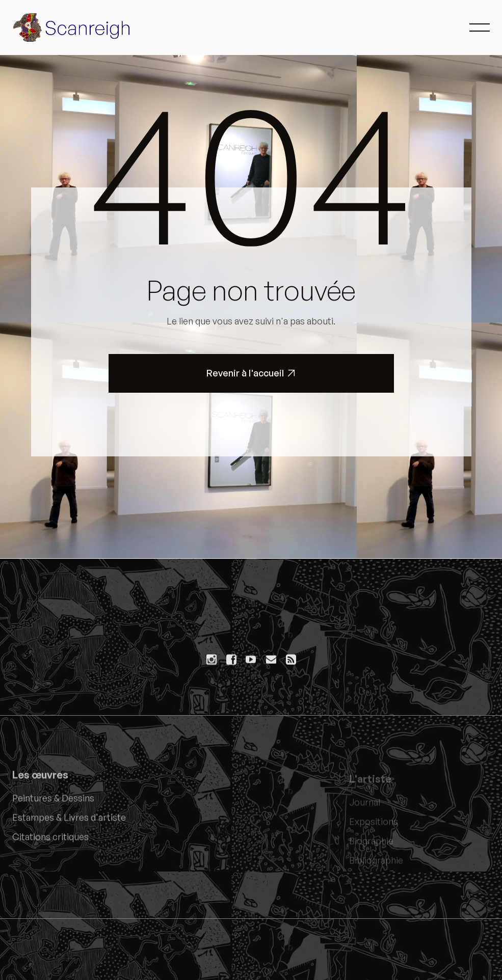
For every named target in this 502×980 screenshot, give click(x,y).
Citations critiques (50, 841)
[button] (480, 28)
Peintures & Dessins (53, 803)
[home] (73, 28)
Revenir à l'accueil (251, 373)
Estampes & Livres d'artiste (69, 822)
